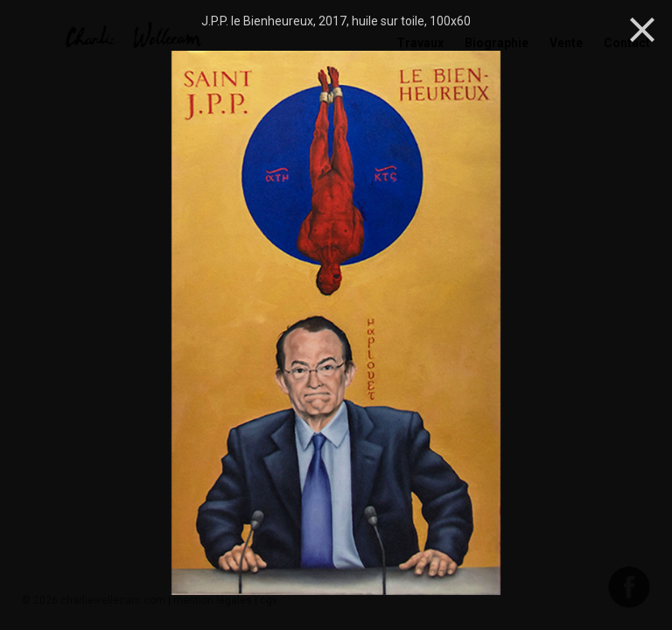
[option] (336, 325)
